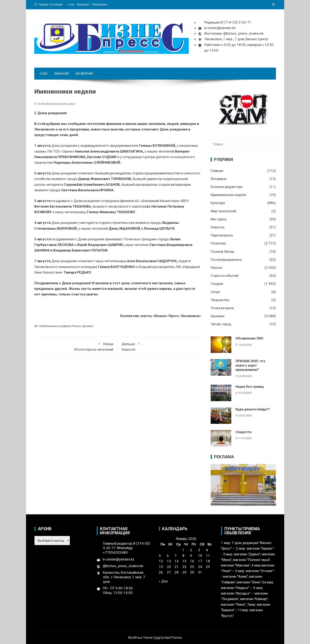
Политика (218, 243)
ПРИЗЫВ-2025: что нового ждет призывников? (250, 365)
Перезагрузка (222, 235)
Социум (217, 284)
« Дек (163, 581)
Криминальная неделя (228, 195)
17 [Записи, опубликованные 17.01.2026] (200, 561)
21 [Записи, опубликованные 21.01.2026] (177, 567)
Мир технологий (223, 211)
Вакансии (83, 4)
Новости (159, 346)
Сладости (243, 432)
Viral (157, 638)
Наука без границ (250, 387)
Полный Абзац (222, 251)
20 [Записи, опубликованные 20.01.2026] (169, 567)
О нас (71, 4)
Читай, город (221, 324)
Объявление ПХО (249, 338)
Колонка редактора (226, 187)
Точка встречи (222, 308)
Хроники (88, 326)
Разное (76, 326)
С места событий (224, 276)
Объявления (99, 4)
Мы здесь (219, 219)
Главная (217, 171)
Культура (218, 203)
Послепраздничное (226, 260)
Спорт (215, 292)
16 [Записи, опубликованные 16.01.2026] (192, 561)
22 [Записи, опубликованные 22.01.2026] (184, 567)
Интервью (219, 179)
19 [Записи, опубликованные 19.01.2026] (161, 567)
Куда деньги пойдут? (253, 409)
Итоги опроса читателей (76, 346)
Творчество (220, 300)
